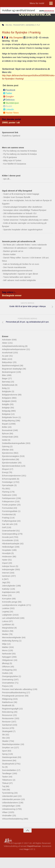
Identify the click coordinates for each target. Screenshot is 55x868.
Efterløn (6, 450)
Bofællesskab (8, 385)
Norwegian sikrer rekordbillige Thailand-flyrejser (25, 210)
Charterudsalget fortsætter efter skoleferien (23, 207)
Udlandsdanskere (10, 803)
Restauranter (8, 718)
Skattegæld (7, 731)
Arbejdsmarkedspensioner (14, 349)
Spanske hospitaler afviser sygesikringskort (23, 230)
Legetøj (6, 612)
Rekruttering (8, 712)
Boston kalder (10, 254)
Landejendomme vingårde (14, 605)
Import (5, 563)
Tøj (4, 786)
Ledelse (6, 608)
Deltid (5, 440)
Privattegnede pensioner (13, 696)
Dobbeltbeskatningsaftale (14, 443)
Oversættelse (8, 683)
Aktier (5, 343)
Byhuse (6, 433)
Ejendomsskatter (10, 463)
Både (5, 359)
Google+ (9, 97)
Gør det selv (8, 524)
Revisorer (7, 722)
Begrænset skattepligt (12, 369)
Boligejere (7, 398)
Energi (5, 472)
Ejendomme (8, 453)
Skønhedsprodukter (11, 744)
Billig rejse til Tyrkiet (12, 160)
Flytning (6, 492)
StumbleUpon (11, 103)
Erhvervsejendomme (12, 476)
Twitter (8, 93)
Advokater (7, 340)
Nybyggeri (7, 657)
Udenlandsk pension (12, 799)
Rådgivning (7, 699)
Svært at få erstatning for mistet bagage (21, 194)
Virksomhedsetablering (13, 819)
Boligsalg (6, 411)
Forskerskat (8, 514)
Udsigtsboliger (9, 806)
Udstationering (9, 809)
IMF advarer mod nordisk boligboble (20, 280)
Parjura (6, 686)
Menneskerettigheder (12, 637)
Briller (5, 427)
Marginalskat (8, 628)
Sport (5, 751)
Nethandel (7, 654)
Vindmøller (7, 815)
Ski (4, 735)
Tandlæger (7, 773)
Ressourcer (8, 715)
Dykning (6, 446)
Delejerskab (8, 437)
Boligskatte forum (10, 417)
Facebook (9, 90)
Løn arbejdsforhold (11, 618)
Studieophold (8, 764)
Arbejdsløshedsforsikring (13, 346)
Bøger (5, 378)
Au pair (6, 356)
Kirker (5, 595)
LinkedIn (9, 109)
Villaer (5, 812)
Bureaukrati (8, 430)
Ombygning (8, 670)
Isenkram (7, 576)
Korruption (7, 599)
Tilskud (6, 783)
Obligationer (8, 660)
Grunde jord (8, 537)
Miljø (4, 644)
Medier (5, 634)
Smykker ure (8, 747)
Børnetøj (6, 382)
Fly (4, 488)
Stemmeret (7, 760)
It (3, 579)
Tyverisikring (8, 793)
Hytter (5, 560)
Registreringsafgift (11, 709)
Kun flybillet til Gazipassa (15, 164)
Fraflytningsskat (9, 521)
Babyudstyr (7, 362)
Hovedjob (7, 553)
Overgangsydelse (10, 676)
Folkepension (8, 501)
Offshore (6, 667)
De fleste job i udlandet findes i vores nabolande (25, 245)
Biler (4, 375)
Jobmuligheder (9, 586)
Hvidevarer (7, 556)
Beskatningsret (9, 372)
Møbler (6, 647)
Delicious (9, 100)
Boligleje (6, 408)
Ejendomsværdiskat (11, 466)
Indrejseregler (9, 569)
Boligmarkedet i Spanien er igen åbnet (21, 274)
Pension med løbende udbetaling (17, 689)
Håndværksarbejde (11, 544)
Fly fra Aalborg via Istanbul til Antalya (20, 151)
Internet (6, 573)
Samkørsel (7, 725)
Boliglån (6, 404)
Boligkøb (6, 401)
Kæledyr (6, 589)
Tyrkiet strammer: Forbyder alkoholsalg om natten (26, 220)
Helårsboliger (8, 547)
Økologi (6, 663)
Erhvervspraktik (9, 479)
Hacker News (11, 113)
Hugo (26, 849)
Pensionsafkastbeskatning (14, 692)
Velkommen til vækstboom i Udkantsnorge (22, 248)
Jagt (4, 582)
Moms (5, 650)
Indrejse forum (9, 566)
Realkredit (7, 705)
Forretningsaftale (10, 511)
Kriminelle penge (10, 602)
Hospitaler (7, 550)
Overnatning (8, 679)
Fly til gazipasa (10, 157)
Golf (4, 527)
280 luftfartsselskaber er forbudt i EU (20, 213)
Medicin (6, 631)
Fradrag (6, 518)
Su (4, 767)
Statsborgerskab (10, 757)
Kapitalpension (9, 592)
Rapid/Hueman (34, 846)
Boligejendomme (10, 395)
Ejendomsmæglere (11, 456)
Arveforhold (8, 353)
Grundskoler (8, 540)
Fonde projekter (9, 505)
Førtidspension (9, 498)
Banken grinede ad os (13, 251)
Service (6, 728)
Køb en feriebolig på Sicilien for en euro (21, 264)
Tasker (5, 777)
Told (4, 790)
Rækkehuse (8, 702)
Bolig (5, 388)
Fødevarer (7, 495)
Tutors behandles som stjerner (17, 277)
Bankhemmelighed (11, 365)
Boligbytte (7, 391)
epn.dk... (7, 179)
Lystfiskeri (7, 624)
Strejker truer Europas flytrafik (17, 197)
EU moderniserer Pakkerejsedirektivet (20, 217)
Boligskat (6, 414)
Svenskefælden (9, 770)
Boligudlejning (9, 421)
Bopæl (5, 424)
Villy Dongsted (16, 38)
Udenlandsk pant (10, 796)
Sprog (5, 754)
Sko (4, 738)
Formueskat (8, 508)
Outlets (6, 673)
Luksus (6, 621)
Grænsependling (10, 534)
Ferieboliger (8, 482)
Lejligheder (7, 615)
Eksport (6, 469)
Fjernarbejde (8, 485)
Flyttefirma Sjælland (11, 136)
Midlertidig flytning (10, 641)
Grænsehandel (9, 531)
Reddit (8, 106)
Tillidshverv (7, 780)
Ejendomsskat (9, 459)
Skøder (6, 741)
